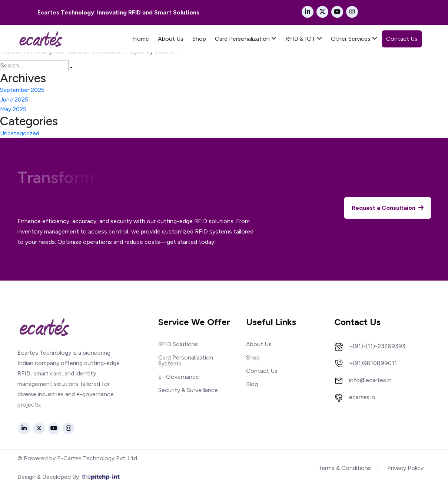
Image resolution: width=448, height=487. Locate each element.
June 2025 (14, 100)
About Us (171, 39)
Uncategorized (20, 133)
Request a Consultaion (388, 208)
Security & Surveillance (188, 390)
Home (141, 39)
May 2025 (13, 109)
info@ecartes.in (370, 380)
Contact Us (402, 39)
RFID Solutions (178, 344)
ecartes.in (362, 397)
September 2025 (22, 90)
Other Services (354, 39)
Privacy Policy (405, 468)
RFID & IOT (304, 39)
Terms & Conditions (345, 468)
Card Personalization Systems (186, 360)
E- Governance (179, 377)
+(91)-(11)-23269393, (378, 346)
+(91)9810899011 (373, 363)
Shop (199, 39)
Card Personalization (246, 39)
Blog (252, 384)
